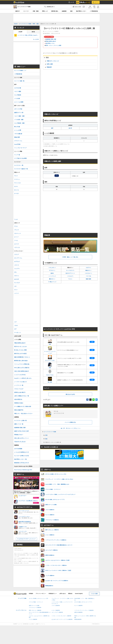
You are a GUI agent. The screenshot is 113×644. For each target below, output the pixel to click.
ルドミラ (16, 244)
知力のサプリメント (70, 273)
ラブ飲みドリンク (52, 282)
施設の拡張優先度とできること (22, 357)
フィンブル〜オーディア (20, 148)
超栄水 (52, 273)
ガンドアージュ (18, 258)
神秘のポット (88, 270)
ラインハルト (18, 183)
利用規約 (31, 594)
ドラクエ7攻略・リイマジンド (36, 602)
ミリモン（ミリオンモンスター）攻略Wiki (61, 616)
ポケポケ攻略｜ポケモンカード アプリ (83, 602)
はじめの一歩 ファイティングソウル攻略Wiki (62, 619)
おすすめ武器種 (18, 449)
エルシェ (16, 276)
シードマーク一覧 (19, 385)
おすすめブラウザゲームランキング (27, 539)
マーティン (17, 179)
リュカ (16, 219)
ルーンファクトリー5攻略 (50, 432)
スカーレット (18, 233)
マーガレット (18, 333)
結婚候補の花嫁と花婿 (51, 39)
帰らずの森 (17, 127)
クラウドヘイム (18, 141)
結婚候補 (64, 11)
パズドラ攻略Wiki (56, 606)
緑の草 (70, 128)
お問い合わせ (63, 594)
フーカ (16, 240)
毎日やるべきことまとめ (20, 346)
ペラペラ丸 (88, 276)
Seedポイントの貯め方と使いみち (23, 378)
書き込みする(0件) (70, 394)
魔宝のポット (52, 279)
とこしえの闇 (18, 130)
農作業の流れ (55, 11)
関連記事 (49, 67)
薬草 (52, 128)
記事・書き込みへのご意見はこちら (70, 428)
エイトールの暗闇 (19, 102)
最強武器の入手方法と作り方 (22, 463)
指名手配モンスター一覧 (20, 459)
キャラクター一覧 (19, 165)
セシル (16, 186)
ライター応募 (94, 594)
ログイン (96, 2)
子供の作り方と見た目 (20, 442)
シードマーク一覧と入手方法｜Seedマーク (29, 35)
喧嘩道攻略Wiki (78, 619)
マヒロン (70, 279)
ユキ (15, 286)
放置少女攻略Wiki (78, 612)
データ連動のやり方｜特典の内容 (23, 406)
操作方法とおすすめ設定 (20, 354)
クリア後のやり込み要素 (20, 158)
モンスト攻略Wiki (78, 606)
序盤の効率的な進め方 (51, 41)
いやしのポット (52, 268)
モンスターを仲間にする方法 (22, 456)
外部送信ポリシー (53, 594)
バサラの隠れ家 (18, 134)
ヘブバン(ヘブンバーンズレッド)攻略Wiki (84, 610)
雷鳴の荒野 (17, 137)
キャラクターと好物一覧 (20, 421)
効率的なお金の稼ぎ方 (20, 392)
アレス (16, 176)
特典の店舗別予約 (19, 410)
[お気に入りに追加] (77, 7)
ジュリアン (17, 269)
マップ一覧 (17, 155)
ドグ (15, 322)
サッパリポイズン (70, 270)
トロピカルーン (88, 273)
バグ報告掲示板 (94, 11)
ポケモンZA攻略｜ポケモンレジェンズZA (38, 598)
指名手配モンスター (81, 11)
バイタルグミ (70, 276)
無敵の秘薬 (88, 279)
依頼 (71, 11)
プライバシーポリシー (41, 594)
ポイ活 (71, 2)
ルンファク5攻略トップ (20, 70)
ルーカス (16, 193)
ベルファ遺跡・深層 (19, 116)
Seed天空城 (17, 144)
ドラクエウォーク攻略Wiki (35, 608)
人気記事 (20, 32)
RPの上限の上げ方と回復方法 (22, 368)
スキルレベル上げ (19, 389)
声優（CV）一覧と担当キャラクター (23, 414)
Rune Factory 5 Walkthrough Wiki (23, 470)
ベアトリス (17, 248)
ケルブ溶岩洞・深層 (19, 123)
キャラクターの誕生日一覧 (21, 169)
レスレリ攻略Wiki (56, 610)
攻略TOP (17, 11)
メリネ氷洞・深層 (19, 120)
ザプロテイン (52, 270)
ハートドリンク (52, 276)
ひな (15, 272)
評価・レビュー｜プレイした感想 (53, 45)
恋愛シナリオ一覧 (19, 424)
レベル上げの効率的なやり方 (22, 452)
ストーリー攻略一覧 (19, 81)
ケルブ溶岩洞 (18, 95)
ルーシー (16, 237)
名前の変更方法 (18, 399)
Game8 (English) (79, 594)
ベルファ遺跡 (18, 91)
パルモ (16, 325)
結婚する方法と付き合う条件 (22, 431)
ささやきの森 (18, 88)
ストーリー (26, 11)
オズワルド (17, 262)
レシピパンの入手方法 (20, 375)
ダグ (15, 329)
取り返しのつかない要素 (20, 350)
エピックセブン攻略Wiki (57, 612)
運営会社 (70, 594)
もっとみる (36, 39)
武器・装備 (36, 11)
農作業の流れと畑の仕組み (21, 361)
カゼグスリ (88, 268)
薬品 (46, 439)
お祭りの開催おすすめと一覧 (22, 396)
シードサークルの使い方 (20, 382)
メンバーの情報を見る (70, 422)
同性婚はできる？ (19, 435)
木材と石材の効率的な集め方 (22, 371)
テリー (16, 290)
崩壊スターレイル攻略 (34, 606)
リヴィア (16, 254)
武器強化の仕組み (19, 403)
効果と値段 (50, 64)
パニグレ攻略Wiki (33, 619)
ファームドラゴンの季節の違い (22, 364)
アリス (16, 226)
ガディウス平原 (18, 109)
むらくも (16, 190)
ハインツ (16, 293)
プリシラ (16, 230)
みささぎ (16, 279)
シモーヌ (16, 265)
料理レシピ (45, 11)
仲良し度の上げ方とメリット (22, 438)
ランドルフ (17, 283)
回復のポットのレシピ (53, 61)
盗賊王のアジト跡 (19, 113)
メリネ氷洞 (17, 99)
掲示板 (33, 32)
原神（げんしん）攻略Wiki (35, 610)
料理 (46, 435)
